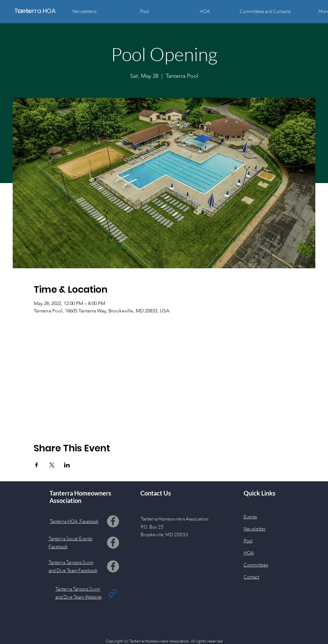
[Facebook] (113, 521)
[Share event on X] (52, 465)
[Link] (113, 593)
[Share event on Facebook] (37, 465)
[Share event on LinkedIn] (67, 465)
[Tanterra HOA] (42, 11)
